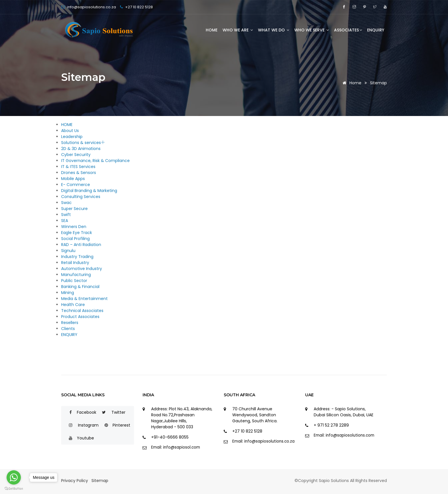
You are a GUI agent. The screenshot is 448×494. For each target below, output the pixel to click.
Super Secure (74, 209)
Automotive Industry (82, 269)
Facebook (80, 412)
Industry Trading (77, 257)
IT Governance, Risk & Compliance (95, 161)
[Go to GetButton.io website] (14, 488)
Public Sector (74, 281)
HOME (212, 30)
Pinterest (115, 425)
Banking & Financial (80, 287)
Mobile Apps (73, 179)
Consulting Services (81, 197)
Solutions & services (83, 143)
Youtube (79, 438)
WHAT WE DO (274, 30)
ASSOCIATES (348, 30)
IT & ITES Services (78, 167)
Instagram (81, 425)
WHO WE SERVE (312, 30)
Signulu (68, 251)
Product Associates (80, 317)
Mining (68, 293)
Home (351, 83)
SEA (65, 221)
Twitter (111, 412)
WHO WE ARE (238, 30)
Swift (66, 215)
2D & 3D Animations (81, 149)
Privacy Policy (75, 481)
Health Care (73, 305)
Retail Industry (75, 263)
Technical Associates (82, 311)
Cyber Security (76, 155)
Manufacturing (76, 275)
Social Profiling (75, 239)
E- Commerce (76, 185)
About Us (70, 131)
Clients (68, 329)
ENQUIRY (376, 30)
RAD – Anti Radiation (81, 245)
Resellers (70, 323)
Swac (66, 203)
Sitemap (378, 83)
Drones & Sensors (79, 173)
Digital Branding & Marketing (89, 191)
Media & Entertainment (84, 299)
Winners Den (74, 227)
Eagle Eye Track (77, 233)
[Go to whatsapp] (14, 477)
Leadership (72, 137)
